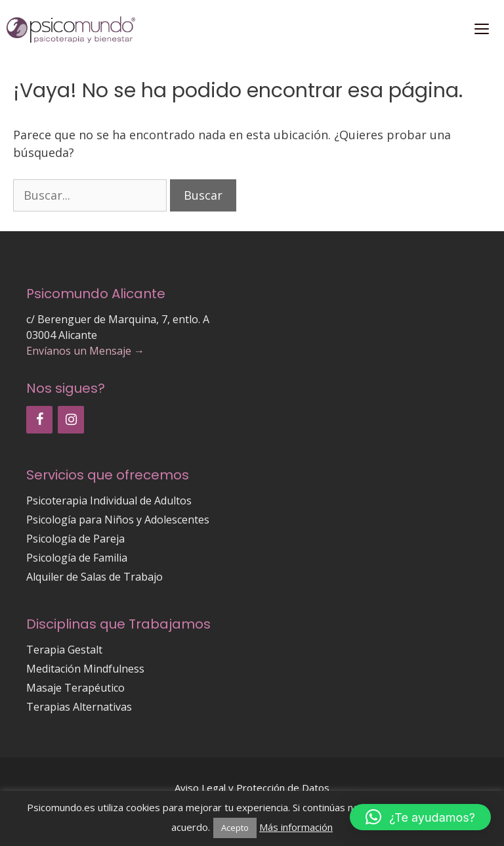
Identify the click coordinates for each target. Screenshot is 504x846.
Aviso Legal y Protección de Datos (252, 788)
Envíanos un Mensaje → (85, 351)
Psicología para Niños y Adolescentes (118, 520)
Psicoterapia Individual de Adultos (109, 501)
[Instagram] (71, 420)
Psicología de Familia (77, 558)
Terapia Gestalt (64, 650)
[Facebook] (39, 420)
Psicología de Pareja (75, 539)
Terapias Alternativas (79, 707)
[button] (420, 817)
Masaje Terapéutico (75, 688)
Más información (296, 827)
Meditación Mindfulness (85, 669)
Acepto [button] (235, 828)
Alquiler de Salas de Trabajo (94, 577)
